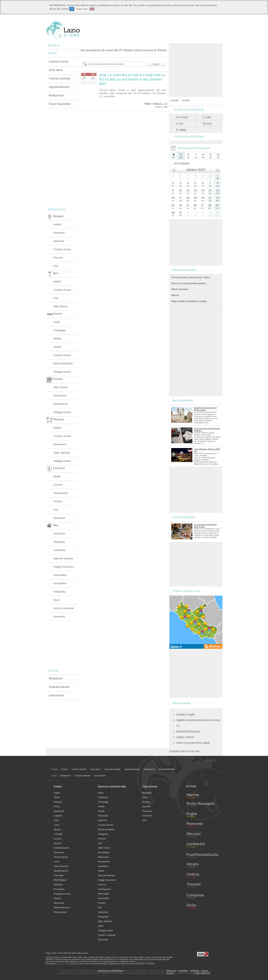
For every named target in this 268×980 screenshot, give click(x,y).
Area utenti (56, 70)
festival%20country (188, 731)
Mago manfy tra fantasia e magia (189, 301)
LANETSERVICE (202, 973)
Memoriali (59, 903)
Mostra (175, 295)
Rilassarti (147, 811)
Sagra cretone (185, 737)
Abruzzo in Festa (202, 836)
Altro (145, 820)
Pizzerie (58, 258)
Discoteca (59, 852)
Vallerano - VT (160, 104)
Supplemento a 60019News (110, 971)
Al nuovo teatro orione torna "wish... (191, 277)
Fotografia (60, 592)
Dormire (146, 802)
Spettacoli (59, 518)
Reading (58, 885)
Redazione (56, 678)
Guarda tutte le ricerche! (185, 751)
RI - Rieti (180, 123)
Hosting (170, 973)
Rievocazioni (60, 912)
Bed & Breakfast (63, 363)
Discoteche (60, 396)
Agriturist (59, 241)
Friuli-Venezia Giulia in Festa (202, 856)
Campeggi (60, 330)
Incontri (58, 839)
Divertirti (146, 806)
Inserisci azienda (59, 79)
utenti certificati (62, 964)
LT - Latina (207, 117)
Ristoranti (59, 233)
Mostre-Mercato (62, 908)
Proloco (58, 501)
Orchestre (59, 533)
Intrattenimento (62, 848)
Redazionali (56, 95)
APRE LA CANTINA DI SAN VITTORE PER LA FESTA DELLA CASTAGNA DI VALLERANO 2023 (132, 79)
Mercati (58, 843)
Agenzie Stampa (63, 558)
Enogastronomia (62, 894)
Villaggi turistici (62, 372)
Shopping (59, 542)
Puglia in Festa (202, 816)
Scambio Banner (59, 687)
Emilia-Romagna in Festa (202, 806)
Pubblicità (195, 971)
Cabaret (58, 816)
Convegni (59, 875)
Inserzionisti (56, 695)
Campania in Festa (202, 896)
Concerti (58, 834)
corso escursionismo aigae (193, 743)
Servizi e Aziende (64, 608)
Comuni (58, 485)
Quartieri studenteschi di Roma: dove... (205, 409)
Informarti (147, 816)
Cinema (58, 802)
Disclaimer (183, 971)
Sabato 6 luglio (186, 714)
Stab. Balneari (62, 453)
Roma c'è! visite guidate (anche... (190, 283)
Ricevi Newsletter (60, 104)
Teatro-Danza (61, 857)
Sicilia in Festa (202, 906)
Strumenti (59, 616)
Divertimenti (61, 404)
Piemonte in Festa (202, 826)
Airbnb (57, 224)
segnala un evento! (145, 961)
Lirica (57, 825)
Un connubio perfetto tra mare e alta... (205, 526)
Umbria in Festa (202, 876)
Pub (56, 266)
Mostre (57, 829)
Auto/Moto (60, 550)
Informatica (60, 575)
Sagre (57, 793)
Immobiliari (60, 583)
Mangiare (147, 793)
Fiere (57, 820)
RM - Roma (207, 123)
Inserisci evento (59, 62)
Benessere (60, 444)
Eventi (53, 53)
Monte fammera (180, 289)
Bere (145, 797)
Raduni (58, 898)
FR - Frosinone (182, 117)
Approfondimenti (59, 87)
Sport (57, 600)
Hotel (57, 322)
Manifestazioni (61, 871)
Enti (56, 510)
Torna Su (211, 760)
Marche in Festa (202, 795)
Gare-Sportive (61, 866)
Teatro (57, 797)
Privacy (205, 971)
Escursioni (59, 889)
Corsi (57, 862)
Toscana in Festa (202, 886)
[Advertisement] (196, 65)
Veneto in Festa (202, 866)
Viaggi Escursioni (64, 567)
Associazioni (61, 493)
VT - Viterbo (181, 130)
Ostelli (57, 347)
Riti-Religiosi (60, 880)
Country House (62, 249)
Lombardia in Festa (202, 846)
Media (57, 476)
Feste (57, 806)
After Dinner (61, 306)
